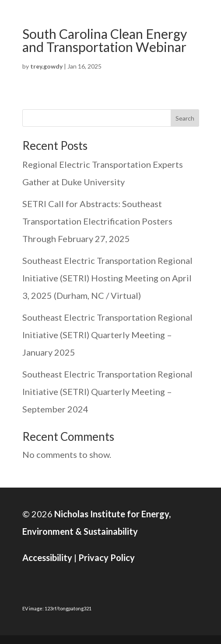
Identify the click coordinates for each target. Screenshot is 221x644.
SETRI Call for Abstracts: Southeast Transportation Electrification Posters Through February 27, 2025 (97, 221)
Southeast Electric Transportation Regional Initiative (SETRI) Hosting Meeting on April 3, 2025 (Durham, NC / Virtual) (107, 278)
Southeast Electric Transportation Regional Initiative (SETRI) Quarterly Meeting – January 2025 (107, 335)
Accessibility (47, 557)
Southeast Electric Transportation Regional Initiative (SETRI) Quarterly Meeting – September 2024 (107, 391)
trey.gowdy (46, 66)
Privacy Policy (107, 557)
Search (185, 118)
